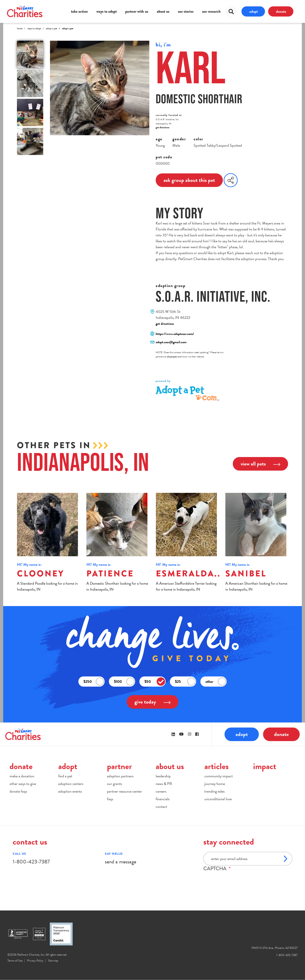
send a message (121, 862)
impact (265, 766)
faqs (110, 799)
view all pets (260, 464)
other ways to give (23, 784)
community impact (219, 776)
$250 (94, 682)
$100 (124, 682)
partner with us (137, 11)
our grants (114, 784)
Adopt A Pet (52, 28)
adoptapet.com (174, 357)
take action (79, 11)
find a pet (65, 776)
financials (163, 799)
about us (163, 11)
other (216, 682)
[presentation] (236, 880)
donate (281, 11)
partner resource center (124, 791)
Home (20, 28)
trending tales (214, 791)
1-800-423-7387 (31, 862)
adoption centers (71, 784)
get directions (162, 127)
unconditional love (218, 799)
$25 (185, 682)
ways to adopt (107, 11)
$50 (155, 682)
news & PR (164, 784)
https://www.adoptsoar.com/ (175, 334)
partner (119, 766)
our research (211, 11)
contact (161, 806)
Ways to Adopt (34, 28)
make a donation (22, 776)
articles (217, 766)
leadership (163, 776)
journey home (215, 784)
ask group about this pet (189, 180)
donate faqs (18, 791)
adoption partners (120, 776)
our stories (186, 11)
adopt (254, 11)
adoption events (70, 791)
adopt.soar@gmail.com (171, 342)
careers (161, 791)
